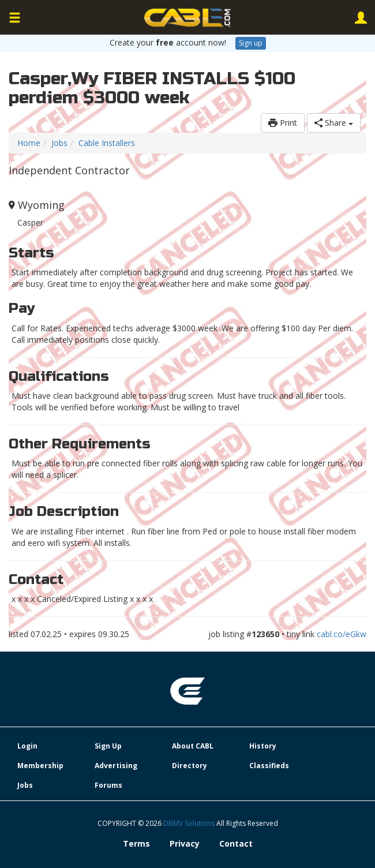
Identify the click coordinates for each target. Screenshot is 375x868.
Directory (190, 766)
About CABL (193, 746)
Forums (108, 785)
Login (27, 746)
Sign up (251, 43)
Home (29, 143)
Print (283, 123)
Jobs (59, 143)
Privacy (185, 843)
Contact (236, 843)
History (263, 746)
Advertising (116, 766)
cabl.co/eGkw (342, 634)
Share (334, 123)
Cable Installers (107, 143)
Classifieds (269, 766)
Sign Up (108, 746)
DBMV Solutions (190, 823)
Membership (40, 766)
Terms (136, 843)
